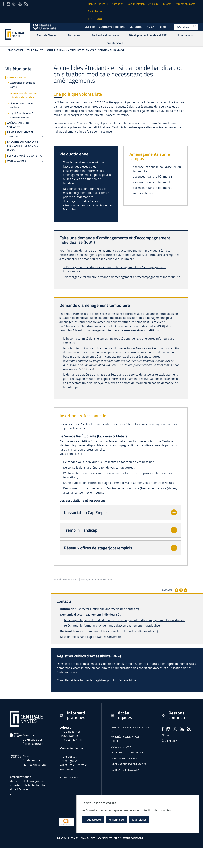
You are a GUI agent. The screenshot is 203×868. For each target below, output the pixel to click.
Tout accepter (93, 820)
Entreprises (136, 27)
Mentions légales (68, 838)
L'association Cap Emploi (86, 512)
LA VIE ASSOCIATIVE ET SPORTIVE (20, 134)
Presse (163, 27)
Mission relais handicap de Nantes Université (90, 637)
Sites (99, 19)
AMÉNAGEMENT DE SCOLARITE (18, 125)
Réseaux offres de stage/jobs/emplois (98, 548)
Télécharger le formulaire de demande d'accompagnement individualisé (112, 626)
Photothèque (95, 11)
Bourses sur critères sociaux (22, 106)
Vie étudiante (35, 50)
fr (89, 19)
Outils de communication (127, 753)
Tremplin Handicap (81, 530)
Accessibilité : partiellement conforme (120, 838)
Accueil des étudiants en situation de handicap (96, 50)
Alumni (151, 27)
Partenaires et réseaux (125, 770)
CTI (12, 794)
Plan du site (88, 838)
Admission (118, 4)
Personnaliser (116, 820)
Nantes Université (98, 4)
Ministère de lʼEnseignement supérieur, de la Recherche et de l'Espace (28, 785)
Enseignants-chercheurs (112, 27)
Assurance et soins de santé (23, 85)
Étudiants (90, 27)
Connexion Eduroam (124, 758)
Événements (170, 741)
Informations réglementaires (129, 764)
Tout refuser (139, 820)
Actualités (169, 735)
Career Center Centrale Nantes (154, 483)
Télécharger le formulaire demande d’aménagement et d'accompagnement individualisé (122, 277)
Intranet (167, 4)
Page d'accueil (16, 50)
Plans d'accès (69, 778)
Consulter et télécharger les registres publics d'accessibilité (96, 680)
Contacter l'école (72, 748)
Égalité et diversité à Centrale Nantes (22, 116)
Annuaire (154, 4)
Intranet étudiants (185, 4)
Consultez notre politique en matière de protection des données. (129, 810)
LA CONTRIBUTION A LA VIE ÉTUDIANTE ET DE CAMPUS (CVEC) (23, 146)
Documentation (136, 4)
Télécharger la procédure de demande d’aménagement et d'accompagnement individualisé (124, 620)
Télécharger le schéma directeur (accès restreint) (96, 115)
